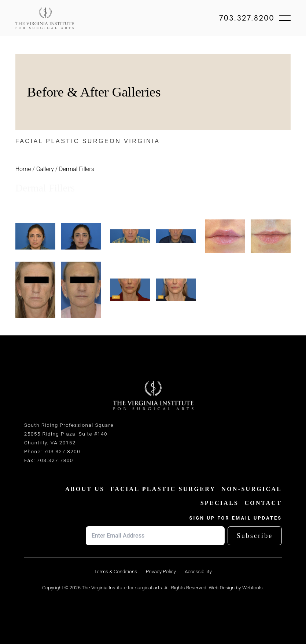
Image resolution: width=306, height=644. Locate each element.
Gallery (45, 169)
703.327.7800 (55, 460)
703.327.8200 (247, 18)
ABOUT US (85, 489)
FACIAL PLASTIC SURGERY (163, 489)
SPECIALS (220, 503)
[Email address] (155, 536)
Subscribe (255, 536)
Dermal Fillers (77, 169)
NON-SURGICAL (252, 489)
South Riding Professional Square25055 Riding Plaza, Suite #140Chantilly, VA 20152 (69, 434)
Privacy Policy (161, 571)
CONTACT (263, 503)
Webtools (252, 587)
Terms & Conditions (116, 571)
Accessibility (198, 571)
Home (23, 169)
